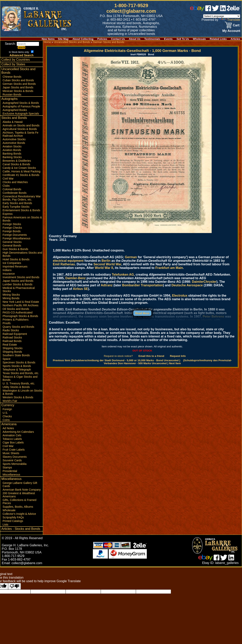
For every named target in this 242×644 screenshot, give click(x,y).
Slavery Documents (15, 457)
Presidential (10, 471)
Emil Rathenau (64, 264)
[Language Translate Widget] (222, 16)
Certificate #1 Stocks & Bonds (21, 175)
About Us (135, 39)
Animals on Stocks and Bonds (21, 125)
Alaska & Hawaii (13, 122)
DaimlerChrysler (204, 282)
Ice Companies (12, 263)
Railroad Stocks (12, 337)
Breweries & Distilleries (17, 161)
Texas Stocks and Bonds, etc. (21, 373)
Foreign (7, 409)
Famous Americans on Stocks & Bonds (22, 219)
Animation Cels (12, 435)
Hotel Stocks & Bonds (16, 259)
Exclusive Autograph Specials (21, 114)
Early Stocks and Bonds (17, 203)
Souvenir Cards (12, 460)
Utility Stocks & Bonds (16, 387)
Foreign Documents (15, 235)
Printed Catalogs (13, 521)
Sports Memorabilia (15, 464)
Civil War (8, 179)
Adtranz (107, 285)
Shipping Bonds (12, 352)
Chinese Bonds (12, 77)
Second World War (107, 264)
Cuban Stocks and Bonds (18, 80)
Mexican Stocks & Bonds (18, 91)
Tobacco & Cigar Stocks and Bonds (20, 378)
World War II (104, 268)
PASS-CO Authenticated (18, 312)
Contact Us (118, 39)
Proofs (7, 323)
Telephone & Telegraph (17, 370)
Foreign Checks (12, 228)
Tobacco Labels (12, 439)
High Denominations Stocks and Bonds (22, 254)
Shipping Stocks (12, 348)
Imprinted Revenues (15, 267)
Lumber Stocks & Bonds (17, 284)
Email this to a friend (151, 356)
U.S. (5, 413)
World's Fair (10, 401)
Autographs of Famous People (21, 106)
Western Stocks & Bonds (18, 397)
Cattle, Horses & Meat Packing (22, 171)
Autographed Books (15, 110)
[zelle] (233, 10)
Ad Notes (8, 428)
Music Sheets (11, 453)
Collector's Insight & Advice (19, 514)
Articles (235, 39)
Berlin (106, 261)
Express (8, 214)
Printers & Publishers (16, 320)
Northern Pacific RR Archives (21, 305)
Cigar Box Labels (13, 442)
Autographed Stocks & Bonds (21, 103)
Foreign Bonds (12, 231)
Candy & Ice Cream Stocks (19, 168)
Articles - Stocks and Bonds (21, 529)
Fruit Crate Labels (14, 450)
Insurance (9, 274)
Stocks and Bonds (14, 118)
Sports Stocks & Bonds (17, 366)
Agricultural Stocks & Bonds (20, 129)
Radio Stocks (11, 330)
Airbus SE (80, 289)
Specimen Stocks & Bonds (19, 362)
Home (47, 42)
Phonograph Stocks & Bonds (20, 316)
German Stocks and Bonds (19, 84)
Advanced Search (22, 55)
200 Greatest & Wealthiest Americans (19, 495)
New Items (48, 39)
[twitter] (215, 10)
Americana (9, 424)
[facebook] (208, 10)
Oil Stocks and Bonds (16, 309)
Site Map (63, 39)
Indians (7, 270)
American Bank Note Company (22, 490)
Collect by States (13, 64)
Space (7, 359)
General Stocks (12, 242)
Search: (22, 44)
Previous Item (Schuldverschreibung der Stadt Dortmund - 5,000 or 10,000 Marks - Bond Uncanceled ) (116, 360)
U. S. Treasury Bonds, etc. (19, 383)
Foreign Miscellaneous (16, 238)
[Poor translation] (14, 586)
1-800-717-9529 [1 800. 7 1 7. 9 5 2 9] (131, 5)
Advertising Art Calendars (18, 432)
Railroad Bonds (12, 341)
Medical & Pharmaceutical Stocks (19, 290)
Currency (8, 405)
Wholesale (199, 39)
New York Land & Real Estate (21, 302)
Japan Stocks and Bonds (18, 87)
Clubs (6, 186)
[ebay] (197, 10)
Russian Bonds (12, 95)
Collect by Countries (16, 60)
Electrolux (180, 296)
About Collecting (83, 39)
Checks (7, 416)
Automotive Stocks (14, 139)
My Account (231, 31)
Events (168, 39)
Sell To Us (183, 39)
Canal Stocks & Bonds (16, 164)
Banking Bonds (12, 154)
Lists (5, 525)
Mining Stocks (11, 295)
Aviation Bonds (12, 150)
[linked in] (223, 10)
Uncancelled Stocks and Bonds (18, 71)
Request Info (178, 356)
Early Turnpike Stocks (16, 207)
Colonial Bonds (12, 189)
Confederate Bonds (15, 193)
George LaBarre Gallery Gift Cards (20, 484)
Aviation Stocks (12, 146)
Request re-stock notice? (118, 356)
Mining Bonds (11, 298)
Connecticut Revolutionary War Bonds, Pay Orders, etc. (22, 198)
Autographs (10, 99)
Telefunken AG (123, 275)
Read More (142, 313)
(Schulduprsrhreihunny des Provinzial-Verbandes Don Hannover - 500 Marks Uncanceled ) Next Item (168, 362)
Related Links (218, 39)
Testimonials (152, 39)
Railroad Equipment (15, 334)
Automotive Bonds (14, 143)
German (131, 257)
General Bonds (12, 246)
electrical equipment (68, 261)
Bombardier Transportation (143, 285)
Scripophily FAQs (13, 517)
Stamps (7, 467)
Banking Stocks (12, 157)
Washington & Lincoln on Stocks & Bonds (22, 392)
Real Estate (10, 345)
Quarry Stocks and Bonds (18, 327)
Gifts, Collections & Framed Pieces (19, 502)
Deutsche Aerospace (187, 285)
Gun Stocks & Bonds (15, 249)
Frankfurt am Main (169, 268)
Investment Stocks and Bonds (21, 277)
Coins (6, 420)
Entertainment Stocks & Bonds (21, 210)
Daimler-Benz (76, 278)
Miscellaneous (11, 475)
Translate (230, 20)
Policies (102, 39)
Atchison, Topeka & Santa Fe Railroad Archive (20, 134)
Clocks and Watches (15, 182)
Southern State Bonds (16, 355)
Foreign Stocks (12, 224)
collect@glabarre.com (131, 11)
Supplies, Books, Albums (18, 507)
